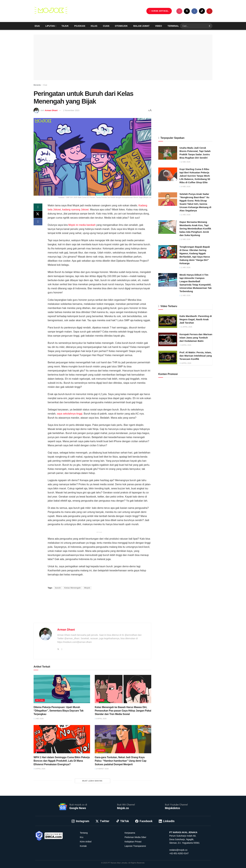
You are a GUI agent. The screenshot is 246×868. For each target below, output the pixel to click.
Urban (101, 750)
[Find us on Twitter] (187, 11)
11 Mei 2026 (185, 215)
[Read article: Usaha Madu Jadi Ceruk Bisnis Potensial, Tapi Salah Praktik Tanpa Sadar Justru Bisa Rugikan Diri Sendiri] (168, 153)
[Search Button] (210, 26)
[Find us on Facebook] (194, 11)
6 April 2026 (101, 719)
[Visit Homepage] (51, 11)
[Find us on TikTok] (202, 11)
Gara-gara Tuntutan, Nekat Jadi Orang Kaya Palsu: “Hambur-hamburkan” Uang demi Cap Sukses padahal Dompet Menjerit (121, 761)
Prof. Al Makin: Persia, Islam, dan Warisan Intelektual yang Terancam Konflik (196, 356)
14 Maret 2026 (102, 769)
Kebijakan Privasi (133, 842)
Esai (37, 26)
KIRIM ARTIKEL (159, 11)
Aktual (40, 700)
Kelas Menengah (72, 588)
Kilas (94, 26)
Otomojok (121, 26)
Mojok (87, 588)
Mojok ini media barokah (82, 225)
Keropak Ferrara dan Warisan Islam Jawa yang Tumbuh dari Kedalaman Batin (196, 338)
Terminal (173, 26)
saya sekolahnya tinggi (70, 414)
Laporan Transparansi (135, 846)
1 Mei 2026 (39, 719)
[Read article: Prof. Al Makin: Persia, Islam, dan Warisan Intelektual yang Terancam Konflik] (168, 357)
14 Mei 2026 (185, 187)
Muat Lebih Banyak (92, 781)
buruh (58, 588)
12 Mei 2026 (185, 162)
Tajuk (65, 26)
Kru (82, 837)
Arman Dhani (51, 110)
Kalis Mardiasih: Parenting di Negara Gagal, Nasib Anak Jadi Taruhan (196, 319)
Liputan (50, 26)
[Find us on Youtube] (209, 11)
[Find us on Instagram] (179, 11)
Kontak (83, 846)
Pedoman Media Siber (135, 837)
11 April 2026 (186, 327)
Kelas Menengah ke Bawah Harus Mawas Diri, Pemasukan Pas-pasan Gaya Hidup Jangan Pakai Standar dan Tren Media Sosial (123, 711)
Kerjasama (130, 833)
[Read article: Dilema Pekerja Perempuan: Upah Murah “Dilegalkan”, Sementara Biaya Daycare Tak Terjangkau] (62, 689)
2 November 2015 (71, 110)
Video (159, 26)
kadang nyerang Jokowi (75, 210)
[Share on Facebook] (38, 222)
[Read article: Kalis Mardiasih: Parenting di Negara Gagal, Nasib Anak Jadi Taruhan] (168, 321)
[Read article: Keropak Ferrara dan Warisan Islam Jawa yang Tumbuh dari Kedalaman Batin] (168, 339)
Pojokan (80, 26)
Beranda (37, 85)
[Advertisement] (92, 610)
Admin (79, 582)
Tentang (84, 833)
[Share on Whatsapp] (38, 207)
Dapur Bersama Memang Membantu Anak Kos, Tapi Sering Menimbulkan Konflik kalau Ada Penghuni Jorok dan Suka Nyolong (195, 229)
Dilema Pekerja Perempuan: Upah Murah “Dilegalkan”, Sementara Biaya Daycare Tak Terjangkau (59, 711)
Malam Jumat (141, 26)
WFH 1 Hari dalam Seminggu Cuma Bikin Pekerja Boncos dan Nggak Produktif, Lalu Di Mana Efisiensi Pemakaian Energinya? (62, 761)
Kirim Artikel (86, 842)
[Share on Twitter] (38, 215)
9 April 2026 (185, 345)
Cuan (106, 26)
